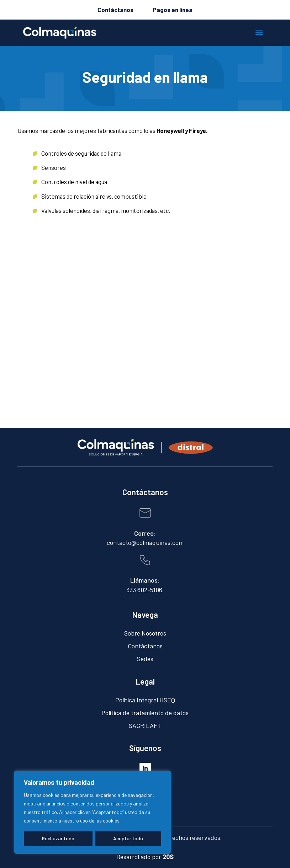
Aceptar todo (128, 838)
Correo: (145, 533)
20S (168, 857)
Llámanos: (145, 580)
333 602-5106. (145, 590)
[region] (93, 812)
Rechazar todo (58, 838)
